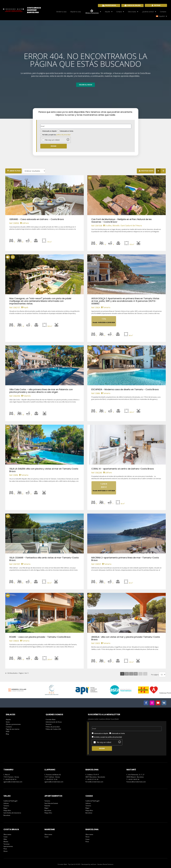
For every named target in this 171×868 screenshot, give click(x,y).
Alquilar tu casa (76, 12)
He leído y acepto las (56, 135)
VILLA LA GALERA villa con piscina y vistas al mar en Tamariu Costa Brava (44, 470)
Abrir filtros (15, 171)
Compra (120, 12)
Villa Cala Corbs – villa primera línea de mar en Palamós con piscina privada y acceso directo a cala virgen (41, 391)
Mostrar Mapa (147, 171)
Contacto (163, 12)
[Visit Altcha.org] (68, 140)
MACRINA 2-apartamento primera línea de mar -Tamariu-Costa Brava (125, 559)
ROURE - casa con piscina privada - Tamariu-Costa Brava (40, 637)
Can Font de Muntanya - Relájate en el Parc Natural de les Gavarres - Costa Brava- (122, 221)
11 (136, 674)
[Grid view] (158, 171)
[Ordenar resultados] (34, 171)
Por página (155, 675)
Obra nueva (133, 12)
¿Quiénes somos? (149, 12)
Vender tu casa (61, 12)
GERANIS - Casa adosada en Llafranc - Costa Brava (37, 219)
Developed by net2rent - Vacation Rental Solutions (97, 864)
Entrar (157, 5)
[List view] (163, 171)
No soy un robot (52, 140)
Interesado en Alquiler (49, 131)
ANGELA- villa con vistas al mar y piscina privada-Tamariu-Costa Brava (126, 638)
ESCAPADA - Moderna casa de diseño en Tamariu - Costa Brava (125, 389)
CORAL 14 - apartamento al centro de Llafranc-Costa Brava (123, 469)
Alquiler (109, 12)
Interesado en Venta (67, 131)
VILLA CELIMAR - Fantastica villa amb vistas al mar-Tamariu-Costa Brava (44, 559)
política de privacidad (63, 135)
